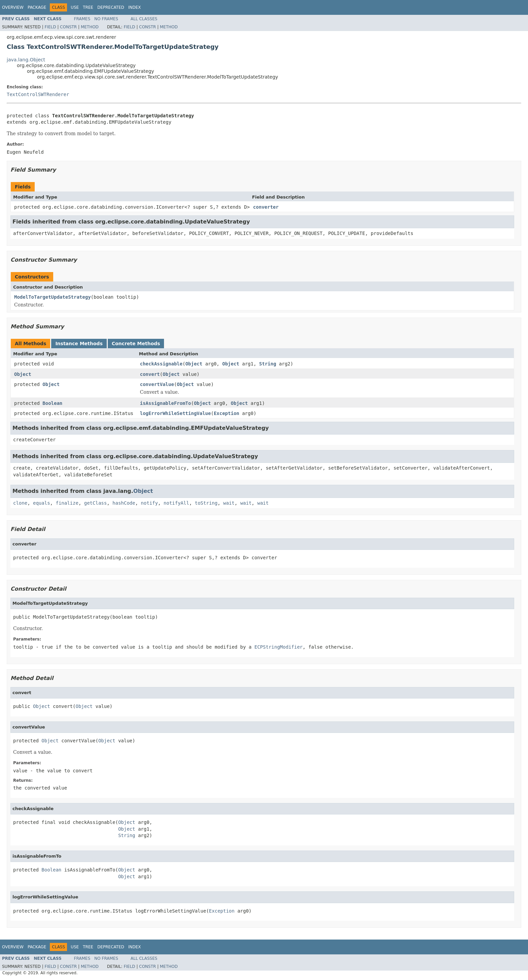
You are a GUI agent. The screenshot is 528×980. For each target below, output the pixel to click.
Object (194, 364)
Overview (13, 7)
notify (149, 503)
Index (135, 7)
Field (50, 27)
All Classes (144, 19)
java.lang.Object (26, 60)
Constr (68, 27)
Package (37, 7)
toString (206, 503)
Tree (88, 7)
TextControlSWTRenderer (38, 94)
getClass (95, 503)
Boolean (52, 403)
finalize (67, 503)
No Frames (106, 19)
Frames (82, 19)
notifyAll (176, 503)
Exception (227, 413)
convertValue (157, 384)
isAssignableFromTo (166, 403)
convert (150, 374)
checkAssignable (161, 364)
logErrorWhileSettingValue (176, 413)
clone (20, 503)
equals (42, 503)
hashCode (124, 503)
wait (229, 503)
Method (90, 27)
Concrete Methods (136, 344)
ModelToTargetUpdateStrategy (53, 297)
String (268, 364)
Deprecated (111, 7)
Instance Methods (79, 344)
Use (75, 7)
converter (266, 207)
